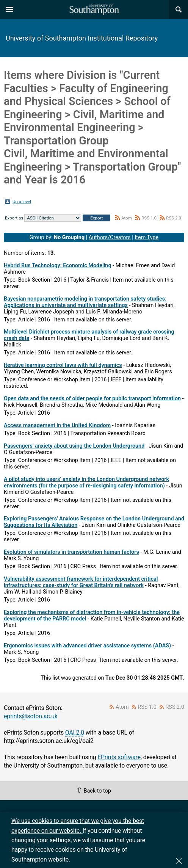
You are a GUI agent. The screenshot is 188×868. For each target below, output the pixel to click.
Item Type (146, 237)
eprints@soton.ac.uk (31, 716)
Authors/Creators (110, 237)
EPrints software (119, 757)
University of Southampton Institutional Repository (82, 38)
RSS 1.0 (149, 218)
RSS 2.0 (174, 218)
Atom (127, 218)
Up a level (22, 202)
